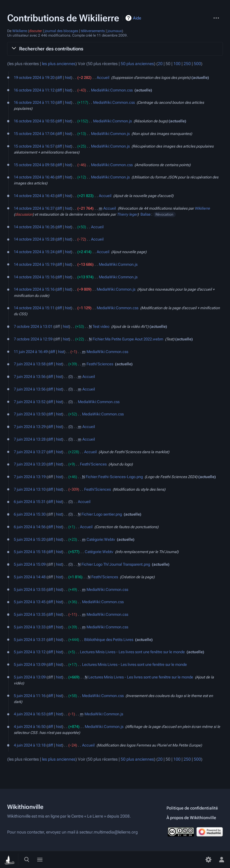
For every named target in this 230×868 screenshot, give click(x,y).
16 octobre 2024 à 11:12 (34, 90)
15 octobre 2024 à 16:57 (34, 146)
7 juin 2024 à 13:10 (30, 489)
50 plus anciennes (137, 64)
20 (160, 64)
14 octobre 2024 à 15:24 (34, 252)
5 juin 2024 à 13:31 (30, 640)
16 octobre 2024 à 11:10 (34, 102)
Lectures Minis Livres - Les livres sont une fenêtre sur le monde (132, 652)
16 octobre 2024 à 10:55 (34, 121)
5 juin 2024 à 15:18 (30, 552)
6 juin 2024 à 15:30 (30, 514)
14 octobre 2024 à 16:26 (34, 227)
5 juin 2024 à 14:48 (30, 577)
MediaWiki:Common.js (112, 121)
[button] (115, 49)
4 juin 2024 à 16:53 (30, 714)
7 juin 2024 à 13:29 (30, 427)
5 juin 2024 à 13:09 (30, 664)
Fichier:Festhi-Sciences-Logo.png (114, 477)
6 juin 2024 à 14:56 (30, 527)
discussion (24, 214)
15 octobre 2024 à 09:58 (34, 165)
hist (68, 78)
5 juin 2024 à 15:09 (30, 564)
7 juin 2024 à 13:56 (30, 377)
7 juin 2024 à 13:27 (30, 452)
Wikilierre (20, 31)
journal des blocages (61, 31)
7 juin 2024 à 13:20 (30, 464)
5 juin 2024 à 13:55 (30, 590)
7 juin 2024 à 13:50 (30, 414)
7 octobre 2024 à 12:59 (33, 339)
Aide (137, 18)
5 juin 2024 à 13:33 (30, 627)
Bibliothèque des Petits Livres (109, 640)
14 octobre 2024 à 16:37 (34, 208)
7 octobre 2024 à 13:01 (33, 326)
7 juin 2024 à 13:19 (30, 477)
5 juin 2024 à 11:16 (30, 696)
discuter (35, 31)
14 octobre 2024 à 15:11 (34, 308)
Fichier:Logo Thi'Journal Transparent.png (116, 564)
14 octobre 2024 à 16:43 (34, 196)
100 (177, 64)
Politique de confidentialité (192, 808)
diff (59, 78)
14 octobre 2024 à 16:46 (34, 177)
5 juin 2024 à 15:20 (30, 539)
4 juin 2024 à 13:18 (30, 745)
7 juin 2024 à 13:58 (30, 364)
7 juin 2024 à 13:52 (30, 402)
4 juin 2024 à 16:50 (30, 727)
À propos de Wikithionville (191, 818)
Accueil (103, 78)
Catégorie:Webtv (101, 539)
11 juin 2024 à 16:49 (31, 352)
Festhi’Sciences (100, 364)
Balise (146, 214)
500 (197, 64)
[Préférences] (208, 860)
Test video (101, 326)
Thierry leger (127, 214)
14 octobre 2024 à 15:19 (34, 264)
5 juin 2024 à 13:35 (30, 614)
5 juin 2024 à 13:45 (30, 602)
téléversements (93, 31)
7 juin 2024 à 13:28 (30, 439)
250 (187, 64)
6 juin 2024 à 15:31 (30, 502)
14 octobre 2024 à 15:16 (34, 277)
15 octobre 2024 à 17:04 (34, 134)
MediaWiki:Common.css (112, 90)
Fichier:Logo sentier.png (102, 514)
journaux (115, 31)
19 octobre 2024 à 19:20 (34, 78)
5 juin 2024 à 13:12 (30, 652)
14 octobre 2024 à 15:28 (34, 239)
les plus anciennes (59, 64)
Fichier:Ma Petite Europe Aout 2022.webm (128, 339)
